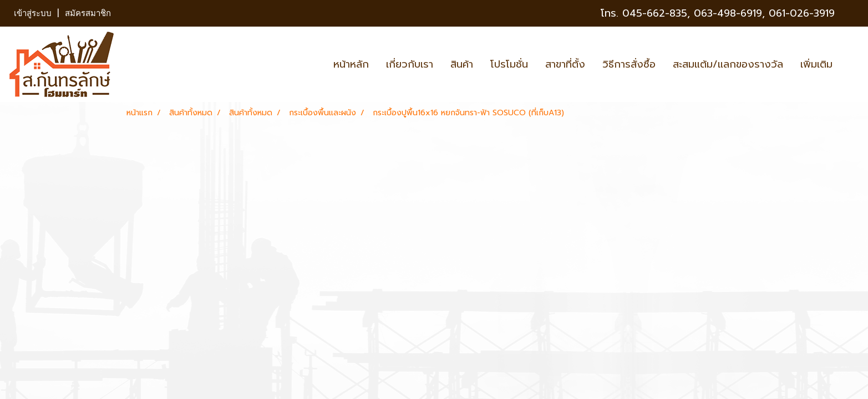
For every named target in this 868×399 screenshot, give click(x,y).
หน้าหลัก (351, 64)
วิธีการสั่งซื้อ (629, 64)
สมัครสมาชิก (88, 13)
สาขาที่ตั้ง (565, 64)
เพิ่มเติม (816, 64)
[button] (851, 64)
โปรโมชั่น (509, 64)
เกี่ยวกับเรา (410, 64)
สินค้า (462, 64)
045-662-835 (655, 13)
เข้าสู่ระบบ (33, 13)
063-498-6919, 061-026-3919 (764, 13)
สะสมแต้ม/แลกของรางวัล (728, 64)
